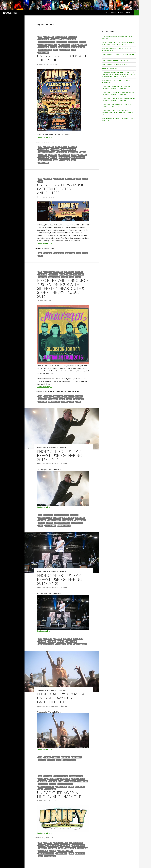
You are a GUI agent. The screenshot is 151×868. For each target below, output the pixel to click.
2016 (40, 272)
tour (56, 50)
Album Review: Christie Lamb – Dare (114, 64)
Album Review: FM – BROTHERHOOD (115, 60)
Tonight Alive (77, 523)
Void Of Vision (50, 526)
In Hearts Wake (68, 518)
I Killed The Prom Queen (47, 42)
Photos (121, 13)
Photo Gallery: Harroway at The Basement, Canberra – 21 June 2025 (117, 105)
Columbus (48, 639)
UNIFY (74, 50)
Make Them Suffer (55, 520)
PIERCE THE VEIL (79, 274)
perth (69, 274)
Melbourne (53, 45)
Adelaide (48, 272)
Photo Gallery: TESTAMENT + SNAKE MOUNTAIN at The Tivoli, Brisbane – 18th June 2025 (118, 112)
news (74, 45)
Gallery (42, 464)
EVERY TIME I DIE (44, 39)
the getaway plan (78, 47)
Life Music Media (11, 13)
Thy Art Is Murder (45, 50)
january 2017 (62, 42)
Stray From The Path (63, 523)
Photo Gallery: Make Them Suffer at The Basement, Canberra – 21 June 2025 (116, 87)
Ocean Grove (43, 47)
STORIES (50, 523)
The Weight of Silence (46, 644)
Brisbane (79, 272)
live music (42, 520)
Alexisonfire (49, 37)
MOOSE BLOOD (64, 45)
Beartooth (69, 272)
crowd (47, 757)
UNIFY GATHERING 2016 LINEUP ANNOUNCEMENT (59, 795)
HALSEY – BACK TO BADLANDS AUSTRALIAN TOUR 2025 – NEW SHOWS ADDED (118, 43)
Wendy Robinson (60, 448)
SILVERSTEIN (43, 277)
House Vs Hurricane (68, 39)
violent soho (44, 53)
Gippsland (55, 39)
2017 (40, 37)
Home (106, 13)
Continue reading (45, 137)
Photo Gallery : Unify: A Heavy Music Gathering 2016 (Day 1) (59, 455)
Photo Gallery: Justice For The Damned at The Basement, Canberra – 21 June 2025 (118, 93)
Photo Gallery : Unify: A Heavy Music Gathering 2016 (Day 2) (59, 579)
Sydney (64, 277)
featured (75, 515)
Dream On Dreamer (62, 515)
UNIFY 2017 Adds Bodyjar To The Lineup (63, 58)
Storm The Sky (64, 47)
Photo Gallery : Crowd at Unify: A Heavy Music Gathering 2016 (62, 698)
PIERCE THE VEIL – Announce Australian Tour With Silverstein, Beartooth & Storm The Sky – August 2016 (63, 288)
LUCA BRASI (42, 45)
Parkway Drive (80, 520)
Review (113, 13)
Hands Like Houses (45, 518)
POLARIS (54, 47)
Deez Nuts (73, 37)
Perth (66, 392)
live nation (43, 274)
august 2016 (58, 272)
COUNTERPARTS (61, 37)
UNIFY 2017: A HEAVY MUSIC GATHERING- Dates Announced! (61, 189)
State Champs (71, 641)
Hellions (57, 518)
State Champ (43, 784)
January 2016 (80, 518)
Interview (129, 13)
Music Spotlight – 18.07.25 (111, 68)
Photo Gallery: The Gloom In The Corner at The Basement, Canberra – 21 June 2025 (119, 99)
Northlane (83, 45)
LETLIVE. (83, 42)
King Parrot (73, 42)
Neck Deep (52, 641)
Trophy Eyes (65, 50)
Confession (49, 515)
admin (57, 64)
